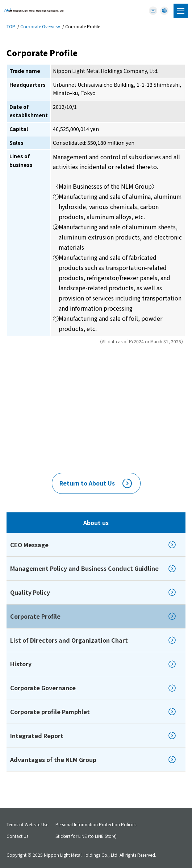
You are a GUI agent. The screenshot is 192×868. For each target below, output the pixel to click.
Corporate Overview (40, 26)
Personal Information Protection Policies (96, 824)
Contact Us (17, 836)
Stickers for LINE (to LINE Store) (86, 836)
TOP (11, 26)
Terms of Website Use (27, 824)
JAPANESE (164, 9)
